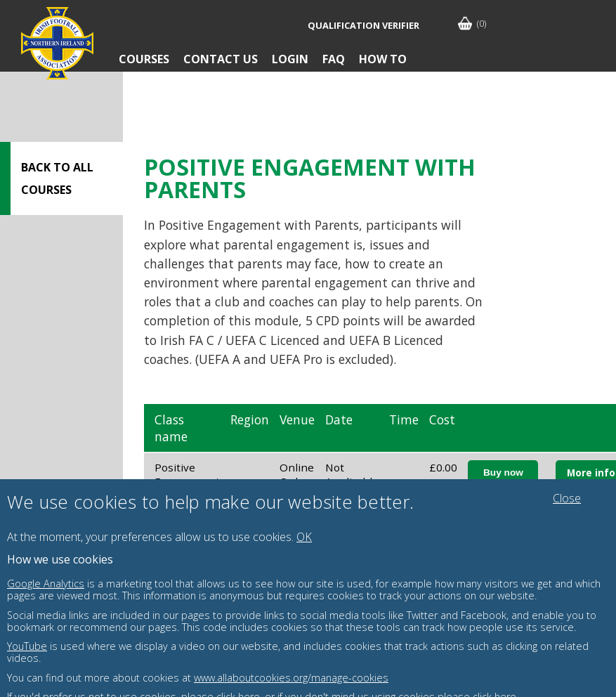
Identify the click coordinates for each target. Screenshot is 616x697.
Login (290, 59)
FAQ (334, 59)
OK (304, 537)
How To (383, 59)
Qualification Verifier (363, 25)
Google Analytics (46, 584)
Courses (144, 59)
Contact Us (221, 59)
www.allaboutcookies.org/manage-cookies (291, 678)
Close (567, 498)
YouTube (27, 646)
